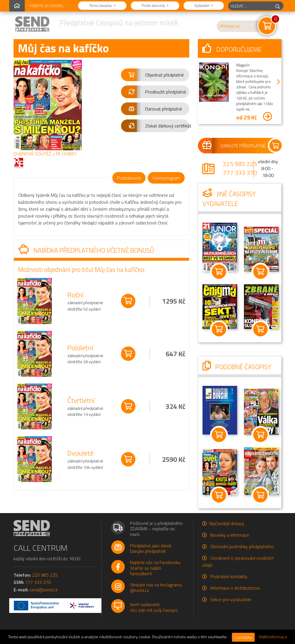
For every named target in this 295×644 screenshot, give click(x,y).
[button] (155, 75)
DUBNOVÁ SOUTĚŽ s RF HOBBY (45, 154)
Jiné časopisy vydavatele (229, 199)
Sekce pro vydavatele (231, 599)
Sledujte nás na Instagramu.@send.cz (156, 587)
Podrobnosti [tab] (129, 178)
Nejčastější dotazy (227, 523)
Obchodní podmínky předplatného (242, 546)
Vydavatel (202, 5)
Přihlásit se (230, 26)
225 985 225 (240, 164)
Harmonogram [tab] (166, 178)
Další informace (273, 637)
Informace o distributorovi (235, 588)
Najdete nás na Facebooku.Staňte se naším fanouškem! (155, 568)
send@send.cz (44, 590)
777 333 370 (240, 173)
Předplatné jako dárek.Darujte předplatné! (151, 548)
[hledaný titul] (250, 6)
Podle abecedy (154, 5)
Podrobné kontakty (229, 576)
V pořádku (243, 637)
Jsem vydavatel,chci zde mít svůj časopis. (154, 607)
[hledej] (278, 6)
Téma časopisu (101, 5)
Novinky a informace (230, 535)
